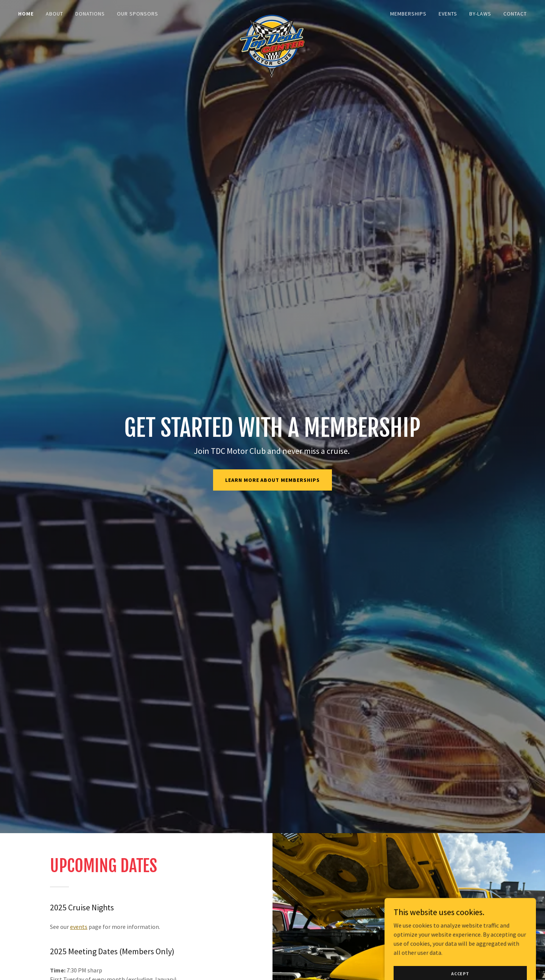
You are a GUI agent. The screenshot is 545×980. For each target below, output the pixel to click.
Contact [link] (515, 14)
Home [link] (26, 14)
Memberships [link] (408, 14)
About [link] (54, 14)
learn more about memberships (273, 480)
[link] (272, 12)
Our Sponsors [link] (138, 14)
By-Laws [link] (480, 14)
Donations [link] (90, 14)
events (79, 927)
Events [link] (448, 14)
